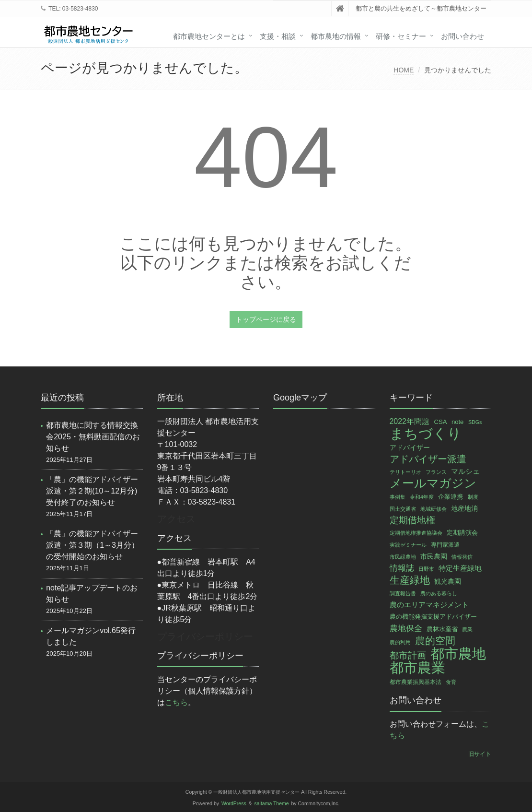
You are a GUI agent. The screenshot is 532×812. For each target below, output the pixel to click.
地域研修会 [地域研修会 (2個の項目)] (434, 509)
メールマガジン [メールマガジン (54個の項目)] (433, 483)
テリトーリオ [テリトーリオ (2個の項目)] (405, 472)
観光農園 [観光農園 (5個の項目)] (448, 581)
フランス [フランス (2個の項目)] (436, 472)
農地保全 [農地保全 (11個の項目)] (406, 628)
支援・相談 (278, 36)
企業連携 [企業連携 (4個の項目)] (451, 497)
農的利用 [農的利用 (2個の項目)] (400, 642)
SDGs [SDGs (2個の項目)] (475, 422)
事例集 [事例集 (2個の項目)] (398, 497)
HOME (404, 70)
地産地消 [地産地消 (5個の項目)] (464, 508)
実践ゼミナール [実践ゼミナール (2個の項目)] (408, 545)
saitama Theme (272, 804)
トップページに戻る (266, 319)
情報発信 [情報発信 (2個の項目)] (462, 557)
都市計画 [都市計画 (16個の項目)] (408, 655)
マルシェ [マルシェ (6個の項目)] (465, 471)
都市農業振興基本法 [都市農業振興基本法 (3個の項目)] (416, 682)
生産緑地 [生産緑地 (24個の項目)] (410, 580)
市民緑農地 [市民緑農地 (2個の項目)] (403, 557)
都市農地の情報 (336, 36)
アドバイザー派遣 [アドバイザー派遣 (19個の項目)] (428, 459)
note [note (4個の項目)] (458, 422)
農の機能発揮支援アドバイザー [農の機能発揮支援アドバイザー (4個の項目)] (433, 617)
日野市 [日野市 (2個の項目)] (426, 569)
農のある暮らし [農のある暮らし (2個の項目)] (439, 593)
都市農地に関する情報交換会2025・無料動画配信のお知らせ (93, 437)
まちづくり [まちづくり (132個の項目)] (426, 434)
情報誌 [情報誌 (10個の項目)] (402, 568)
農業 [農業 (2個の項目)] (467, 629)
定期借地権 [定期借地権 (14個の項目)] (412, 520)
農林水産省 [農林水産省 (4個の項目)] (442, 629)
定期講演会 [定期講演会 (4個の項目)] (462, 533)
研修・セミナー (401, 36)
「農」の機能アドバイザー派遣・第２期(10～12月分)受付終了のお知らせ (92, 491)
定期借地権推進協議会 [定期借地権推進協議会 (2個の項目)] (416, 533)
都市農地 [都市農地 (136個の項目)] (458, 654)
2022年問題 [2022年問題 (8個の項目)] (410, 421)
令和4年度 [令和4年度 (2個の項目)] (422, 497)
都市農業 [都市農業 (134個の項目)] (417, 668)
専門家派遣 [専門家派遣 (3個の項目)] (445, 545)
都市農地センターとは (209, 36)
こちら (176, 702)
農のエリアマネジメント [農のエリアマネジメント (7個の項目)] (429, 605)
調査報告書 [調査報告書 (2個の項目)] (403, 593)
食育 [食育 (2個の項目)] (451, 682)
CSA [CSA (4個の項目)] (440, 422)
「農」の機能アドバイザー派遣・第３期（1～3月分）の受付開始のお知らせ (93, 545)
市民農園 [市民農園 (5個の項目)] (434, 556)
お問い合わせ (463, 36)
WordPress (234, 804)
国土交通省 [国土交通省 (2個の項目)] (403, 509)
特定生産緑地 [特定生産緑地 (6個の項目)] (460, 568)
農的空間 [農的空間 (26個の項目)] (435, 641)
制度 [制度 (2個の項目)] (473, 497)
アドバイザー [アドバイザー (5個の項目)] (410, 447)
